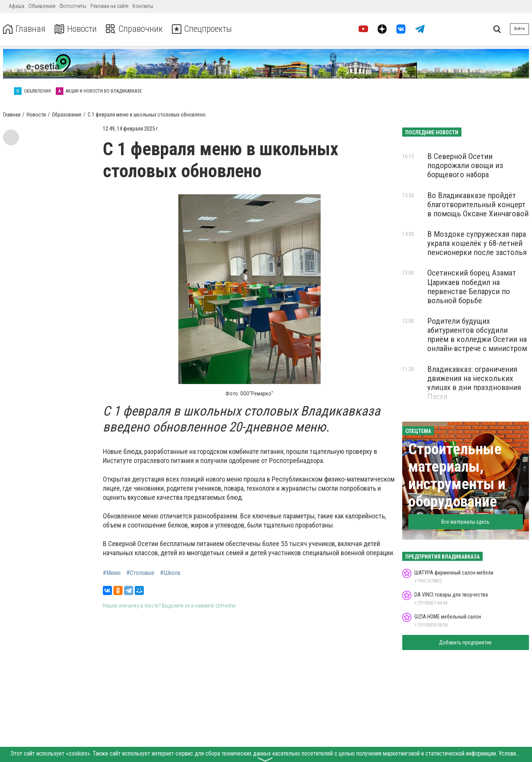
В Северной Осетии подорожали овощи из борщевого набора (465, 165)
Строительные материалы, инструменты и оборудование (457, 475)
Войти (519, 29)
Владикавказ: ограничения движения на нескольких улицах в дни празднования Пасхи (474, 383)
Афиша (17, 6)
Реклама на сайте (109, 6)
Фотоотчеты (73, 6)
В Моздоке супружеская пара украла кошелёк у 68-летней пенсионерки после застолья (477, 243)
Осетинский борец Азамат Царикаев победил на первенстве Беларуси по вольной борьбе (472, 287)
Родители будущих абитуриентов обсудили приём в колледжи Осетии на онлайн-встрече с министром (477, 335)
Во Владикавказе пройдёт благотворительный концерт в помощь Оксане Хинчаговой (478, 205)
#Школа (170, 573)
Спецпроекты (203, 29)
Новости (75, 29)
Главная (24, 29)
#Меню (112, 573)
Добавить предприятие (465, 642)
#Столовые (140, 573)
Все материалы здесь (465, 522)
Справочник (134, 29)
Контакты (143, 6)
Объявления (42, 6)
